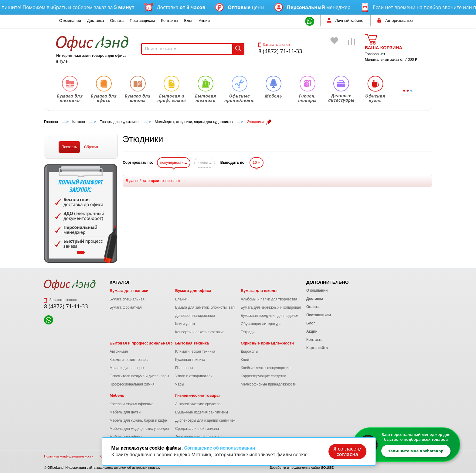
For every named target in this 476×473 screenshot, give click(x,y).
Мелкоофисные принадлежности (269, 384)
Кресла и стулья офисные (132, 404)
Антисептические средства (198, 404)
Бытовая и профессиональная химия (146, 343)
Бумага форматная (126, 307)
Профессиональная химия (132, 384)
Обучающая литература (261, 324)
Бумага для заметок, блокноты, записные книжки (216, 307)
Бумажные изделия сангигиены (202, 412)
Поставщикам (142, 21)
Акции (204, 21)
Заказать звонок (274, 45)
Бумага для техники (129, 291)
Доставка (96, 21)
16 (257, 163)
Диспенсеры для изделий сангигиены (207, 420)
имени (204, 163)
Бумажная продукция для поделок (270, 316)
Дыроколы (250, 351)
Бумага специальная (127, 299)
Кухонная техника (190, 360)
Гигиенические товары (197, 395)
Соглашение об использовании (219, 448)
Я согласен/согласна (347, 451)
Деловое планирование (195, 316)
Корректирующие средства (263, 376)
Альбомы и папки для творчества (269, 299)
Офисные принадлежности (267, 343)
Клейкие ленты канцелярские (266, 368)
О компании (70, 21)
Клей (245, 360)
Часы (180, 384)
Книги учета (185, 324)
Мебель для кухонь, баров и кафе (138, 420)
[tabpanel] (81, 213)
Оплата (117, 21)
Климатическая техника (195, 351)
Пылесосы (184, 368)
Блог (189, 21)
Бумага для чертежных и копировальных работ (280, 307)
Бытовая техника (192, 343)
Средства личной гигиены (197, 429)
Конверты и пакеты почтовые (200, 332)
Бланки (181, 299)
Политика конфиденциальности (69, 456)
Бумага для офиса (193, 291)
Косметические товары (129, 360)
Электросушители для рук (197, 437)
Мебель (117, 395)
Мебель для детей (125, 412)
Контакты (169, 21)
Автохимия (119, 351)
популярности (174, 163)
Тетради (248, 332)
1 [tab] (81, 252)
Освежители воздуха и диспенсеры (139, 376)
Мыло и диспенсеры (127, 368)
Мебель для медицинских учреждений (142, 429)
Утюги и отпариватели (194, 376)
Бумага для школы (259, 291)
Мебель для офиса (126, 437)
